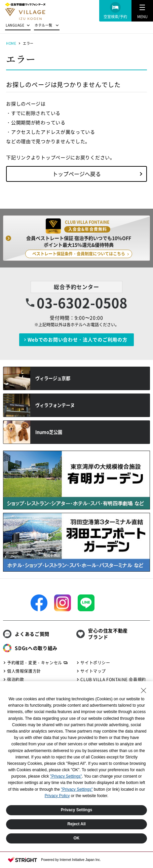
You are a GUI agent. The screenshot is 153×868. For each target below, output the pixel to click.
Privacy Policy (57, 796)
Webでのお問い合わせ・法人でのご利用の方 (78, 340)
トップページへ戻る (77, 174)
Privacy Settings (76, 810)
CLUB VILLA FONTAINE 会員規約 (113, 679)
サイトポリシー (95, 663)
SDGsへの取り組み (36, 648)
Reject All (76, 824)
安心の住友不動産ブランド (108, 634)
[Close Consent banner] (144, 691)
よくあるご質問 (32, 634)
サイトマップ (93, 671)
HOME (11, 43)
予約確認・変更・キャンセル (35, 663)
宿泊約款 (15, 679)
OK (77, 838)
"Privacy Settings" (66, 776)
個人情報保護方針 (24, 671)
